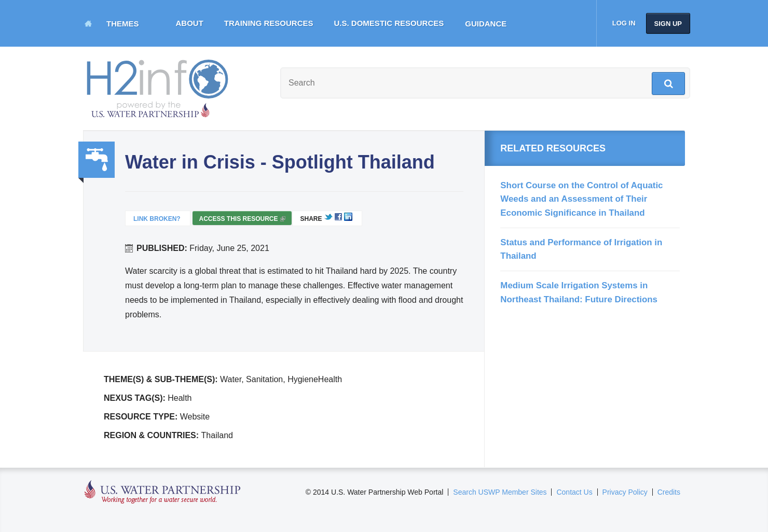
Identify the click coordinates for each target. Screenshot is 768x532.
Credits (669, 492)
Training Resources (269, 23)
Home (88, 23)
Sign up (668, 24)
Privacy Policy (625, 492)
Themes (123, 24)
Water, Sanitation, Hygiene (97, 160)
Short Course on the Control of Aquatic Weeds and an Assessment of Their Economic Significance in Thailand (581, 199)
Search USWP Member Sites (500, 492)
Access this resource (242, 220)
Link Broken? (157, 219)
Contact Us (574, 492)
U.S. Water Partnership (163, 492)
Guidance (486, 24)
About (190, 23)
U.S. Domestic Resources (389, 23)
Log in (624, 23)
